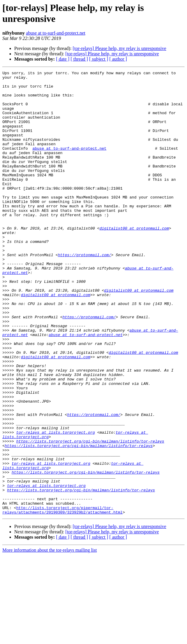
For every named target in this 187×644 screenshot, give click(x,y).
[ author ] (118, 59)
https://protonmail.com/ (84, 292)
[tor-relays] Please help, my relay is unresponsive (119, 48)
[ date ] (63, 59)
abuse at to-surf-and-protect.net (56, 33)
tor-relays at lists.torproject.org (56, 505)
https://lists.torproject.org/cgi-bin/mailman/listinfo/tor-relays (90, 516)
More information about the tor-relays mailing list (50, 639)
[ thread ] (79, 59)
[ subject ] (99, 59)
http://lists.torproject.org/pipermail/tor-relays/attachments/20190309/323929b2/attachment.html (63, 598)
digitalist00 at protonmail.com (134, 260)
